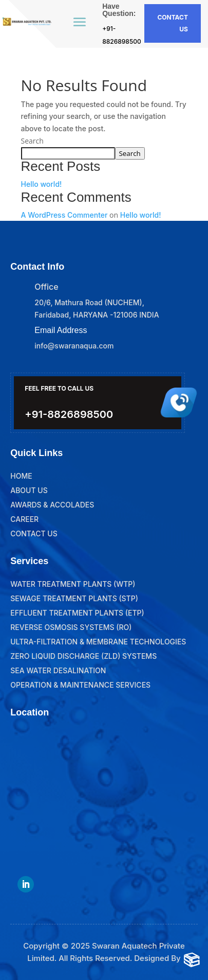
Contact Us (34, 533)
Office (46, 287)
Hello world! (42, 184)
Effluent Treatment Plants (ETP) (77, 613)
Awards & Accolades (52, 505)
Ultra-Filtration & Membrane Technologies (98, 642)
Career (24, 519)
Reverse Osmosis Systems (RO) (71, 627)
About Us (29, 490)
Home (21, 476)
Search (32, 141)
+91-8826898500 (69, 414)
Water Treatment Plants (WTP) (73, 584)
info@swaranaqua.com (74, 346)
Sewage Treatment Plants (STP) (74, 598)
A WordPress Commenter (64, 215)
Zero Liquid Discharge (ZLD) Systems (83, 656)
